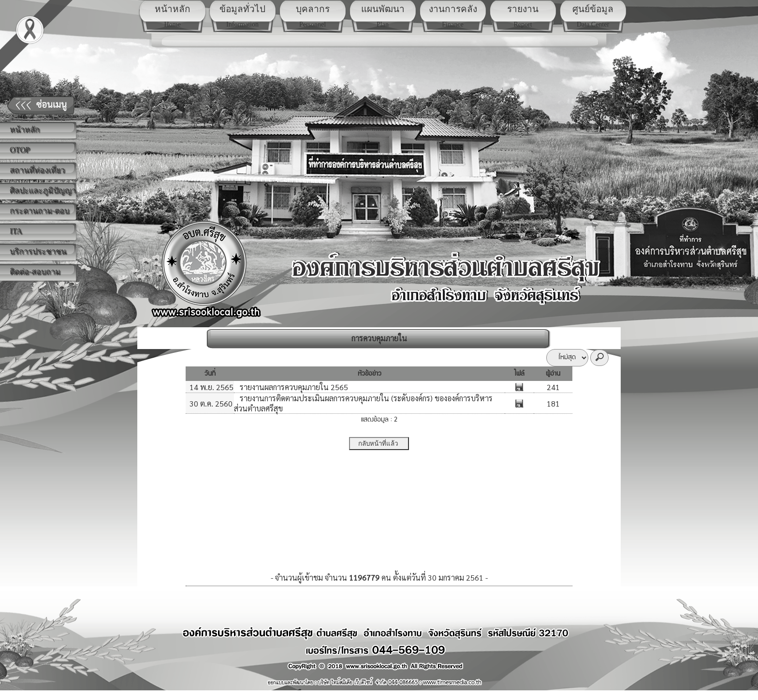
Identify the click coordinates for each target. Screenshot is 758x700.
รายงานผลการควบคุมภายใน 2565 (293, 387)
